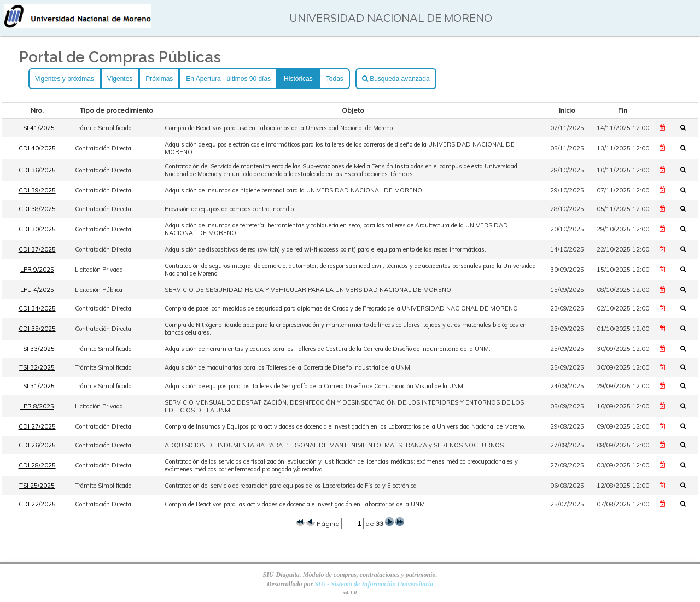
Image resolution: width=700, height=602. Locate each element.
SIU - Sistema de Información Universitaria (374, 584)
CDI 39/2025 (37, 190)
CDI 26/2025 (37, 445)
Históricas (298, 79)
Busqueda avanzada (396, 79)
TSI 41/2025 (37, 128)
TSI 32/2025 (37, 367)
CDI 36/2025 (37, 170)
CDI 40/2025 (37, 148)
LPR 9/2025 (37, 270)
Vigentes (120, 79)
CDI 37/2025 (37, 249)
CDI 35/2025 (37, 329)
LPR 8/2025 (37, 406)
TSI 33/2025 (37, 349)
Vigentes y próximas (65, 79)
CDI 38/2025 (37, 209)
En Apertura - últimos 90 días (228, 79)
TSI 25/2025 (37, 486)
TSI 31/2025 (37, 386)
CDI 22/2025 (37, 504)
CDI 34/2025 (37, 308)
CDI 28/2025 (37, 465)
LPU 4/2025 (37, 290)
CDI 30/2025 (37, 229)
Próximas (159, 79)
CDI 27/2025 (37, 426)
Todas (335, 79)
